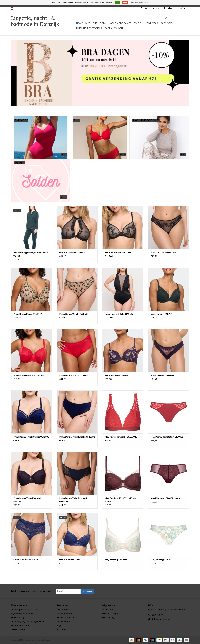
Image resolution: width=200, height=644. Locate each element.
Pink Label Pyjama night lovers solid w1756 (31, 254)
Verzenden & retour (21, 625)
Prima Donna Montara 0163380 (29, 375)
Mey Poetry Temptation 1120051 (167, 437)
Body (103, 23)
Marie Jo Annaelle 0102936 (118, 253)
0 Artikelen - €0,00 (150, 8)
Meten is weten (19, 629)
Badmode (166, 23)
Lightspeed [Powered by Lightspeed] (46, 640)
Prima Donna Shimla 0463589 (119, 314)
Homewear (151, 23)
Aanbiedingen (64, 621)
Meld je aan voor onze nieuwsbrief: (32, 591)
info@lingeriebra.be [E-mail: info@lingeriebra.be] (162, 619)
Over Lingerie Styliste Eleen (25, 610)
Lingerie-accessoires (89, 28)
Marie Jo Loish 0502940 (162, 375)
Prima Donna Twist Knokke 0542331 (77, 437)
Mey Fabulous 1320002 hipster (166, 498)
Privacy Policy (18, 617)
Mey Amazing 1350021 (116, 560)
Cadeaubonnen (114, 28)
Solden (138, 23)
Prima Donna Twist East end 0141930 (27, 500)
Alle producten (64, 610)
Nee (125, 3)
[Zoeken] (177, 18)
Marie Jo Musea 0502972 (26, 560)
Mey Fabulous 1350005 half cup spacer (120, 500)
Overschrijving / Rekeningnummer (27, 621)
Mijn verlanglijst (110, 617)
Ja (117, 3)
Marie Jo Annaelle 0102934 (72, 253)
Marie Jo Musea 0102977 (71, 560)
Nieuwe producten (66, 617)
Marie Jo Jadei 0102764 (162, 314)
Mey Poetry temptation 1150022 (121, 437)
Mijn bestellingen (111, 613)
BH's (88, 23)
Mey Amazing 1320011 (162, 560)
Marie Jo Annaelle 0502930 (164, 253)
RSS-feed (61, 629)
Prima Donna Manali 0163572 (28, 314)
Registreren (108, 610)
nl (12, 8)
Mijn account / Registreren (176, 8)
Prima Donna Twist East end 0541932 (73, 500)
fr (16, 8)
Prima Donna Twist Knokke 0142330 (31, 437)
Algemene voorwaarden (23, 613)
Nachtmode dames (120, 23)
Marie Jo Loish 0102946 (116, 375)
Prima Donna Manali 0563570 (73, 314)
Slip (95, 23)
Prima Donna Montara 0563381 (74, 375)
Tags (59, 625)
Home (80, 23)
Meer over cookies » (139, 3)
